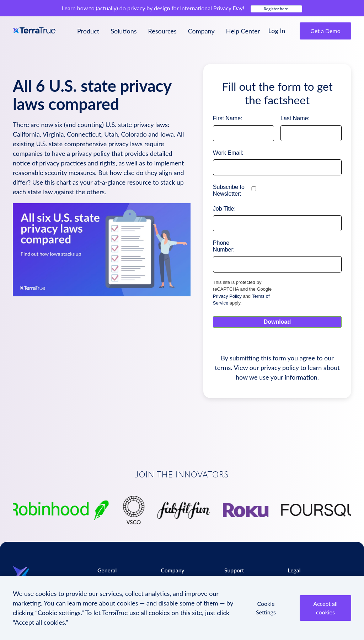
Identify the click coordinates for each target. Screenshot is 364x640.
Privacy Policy (227, 296)
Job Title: (224, 209)
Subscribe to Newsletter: (229, 190)
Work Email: (228, 153)
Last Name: (295, 118)
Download (277, 322)
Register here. (277, 9)
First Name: (228, 118)
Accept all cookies (325, 608)
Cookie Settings (266, 608)
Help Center (243, 31)
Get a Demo (325, 31)
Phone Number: (224, 246)
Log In (277, 31)
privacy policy (280, 367)
